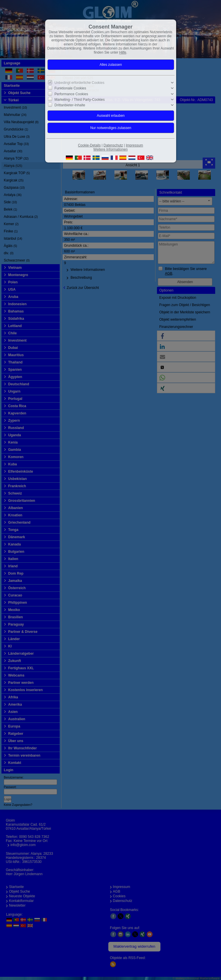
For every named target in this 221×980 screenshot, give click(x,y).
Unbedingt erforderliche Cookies (79, 83)
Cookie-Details (89, 145)
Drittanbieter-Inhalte (70, 105)
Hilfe (123, 52)
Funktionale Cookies (70, 88)
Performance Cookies (71, 94)
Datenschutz (113, 145)
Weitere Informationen (111, 149)
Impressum (134, 145)
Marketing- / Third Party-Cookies (80, 100)
